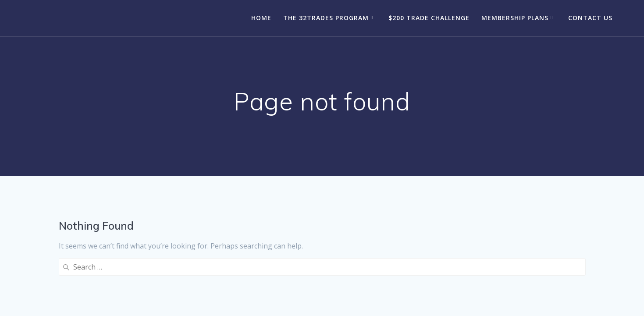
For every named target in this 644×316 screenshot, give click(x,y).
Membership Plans (515, 18)
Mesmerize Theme (388, 294)
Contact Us (590, 18)
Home (261, 18)
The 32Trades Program (326, 18)
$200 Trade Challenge (429, 18)
